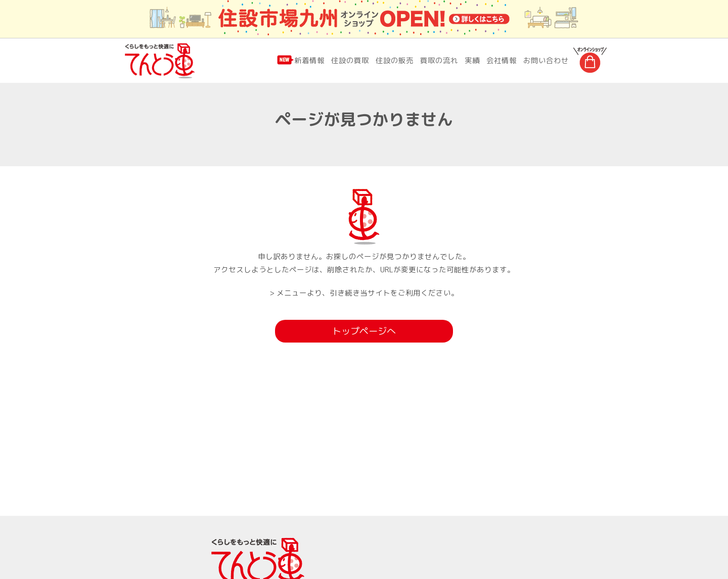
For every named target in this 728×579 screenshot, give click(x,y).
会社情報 (502, 60)
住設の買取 (350, 60)
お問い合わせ (546, 60)
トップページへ (364, 332)
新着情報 (309, 60)
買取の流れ (439, 60)
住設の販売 (395, 60)
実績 (472, 60)
